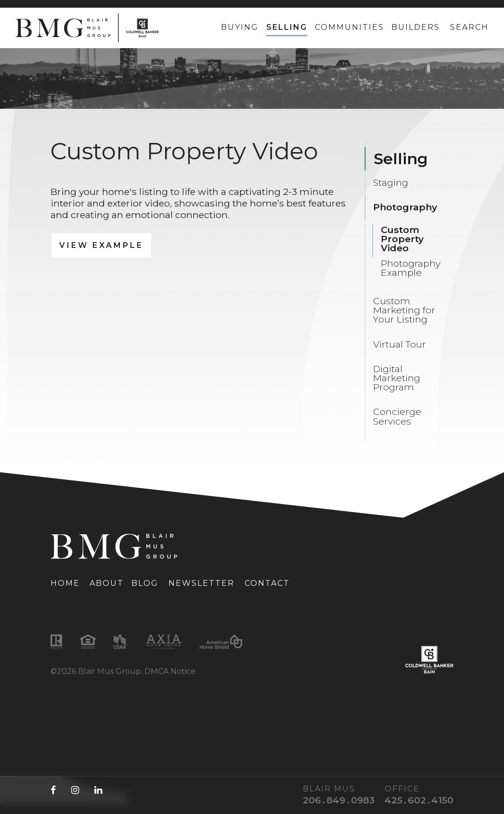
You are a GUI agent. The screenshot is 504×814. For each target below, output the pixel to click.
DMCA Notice (170, 671)
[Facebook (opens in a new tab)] (53, 790)
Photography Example (411, 268)
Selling (287, 27)
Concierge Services (397, 416)
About (107, 583)
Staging (391, 182)
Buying (240, 27)
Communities (349, 27)
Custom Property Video (402, 239)
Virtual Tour (400, 344)
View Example (101, 245)
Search (469, 27)
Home (65, 583)
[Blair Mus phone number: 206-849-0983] (335, 800)
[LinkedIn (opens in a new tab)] (98, 790)
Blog (145, 583)
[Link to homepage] (87, 28)
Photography (405, 207)
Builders (416, 27)
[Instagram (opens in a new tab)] (75, 790)
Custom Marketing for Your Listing (404, 310)
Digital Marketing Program (397, 378)
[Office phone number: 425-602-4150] (415, 800)
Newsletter (201, 583)
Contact (267, 583)
